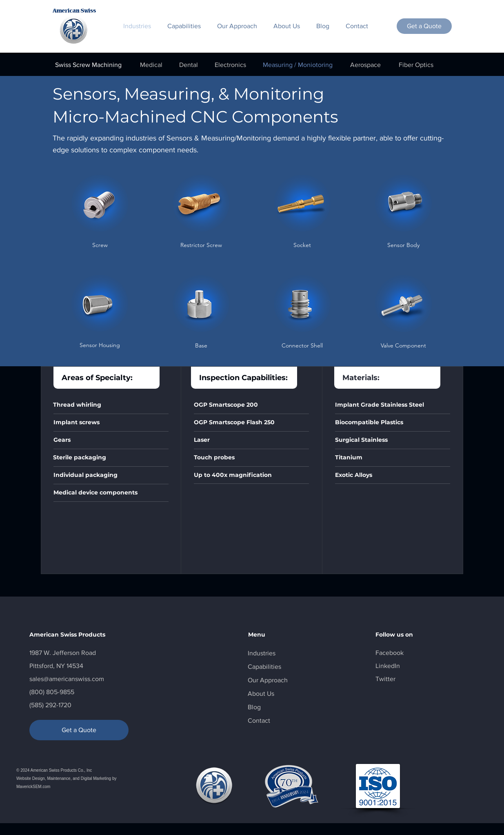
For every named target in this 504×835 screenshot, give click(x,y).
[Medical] (151, 65)
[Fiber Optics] (416, 65)
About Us (261, 694)
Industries (262, 653)
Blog (254, 707)
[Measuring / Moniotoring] (298, 65)
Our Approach (268, 680)
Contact (259, 720)
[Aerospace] (365, 65)
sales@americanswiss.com (67, 679)
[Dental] (189, 65)
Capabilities (264, 667)
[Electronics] (230, 65)
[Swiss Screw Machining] (89, 65)
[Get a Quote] (424, 26)
